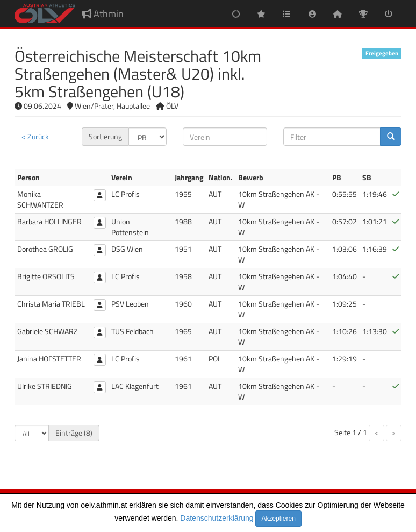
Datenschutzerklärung (217, 518)
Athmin (103, 14)
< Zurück (35, 136)
